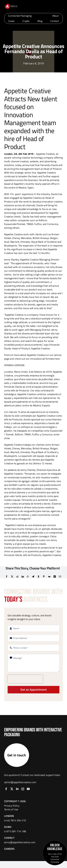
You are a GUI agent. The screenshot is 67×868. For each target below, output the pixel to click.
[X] (12, 576)
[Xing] (55, 576)
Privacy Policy (12, 806)
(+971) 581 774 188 (15, 831)
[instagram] (23, 789)
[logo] (11, 4)
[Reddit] (17, 576)
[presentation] (25, 679)
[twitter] (12, 789)
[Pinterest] (44, 576)
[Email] (60, 576)
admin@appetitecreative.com (20, 782)
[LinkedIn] (23, 576)
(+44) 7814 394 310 (15, 820)
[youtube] (28, 789)
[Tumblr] (38, 576)
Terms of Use (11, 809)
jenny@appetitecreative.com (20, 842)
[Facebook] (7, 576)
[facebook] (6, 789)
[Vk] (49, 576)
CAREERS (9, 849)
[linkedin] (17, 789)
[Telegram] (33, 576)
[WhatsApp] (28, 576)
